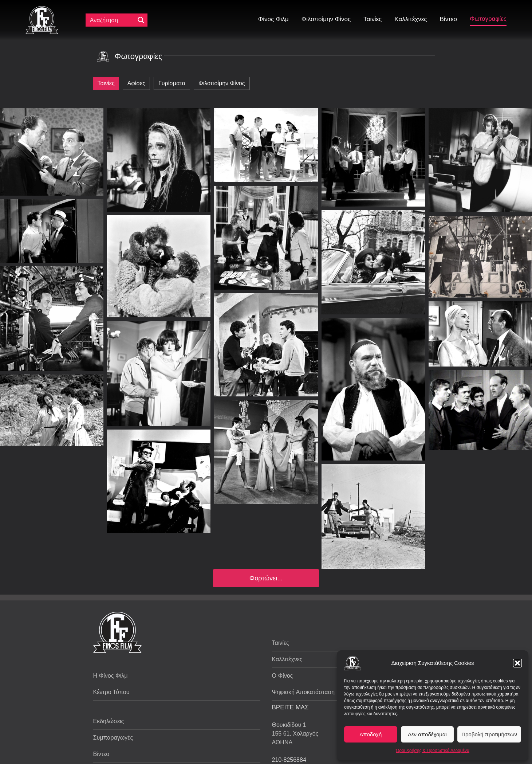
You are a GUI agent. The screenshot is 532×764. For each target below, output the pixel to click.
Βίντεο (101, 754)
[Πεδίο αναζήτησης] (112, 20)
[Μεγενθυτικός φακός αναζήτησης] (141, 20)
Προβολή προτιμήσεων (489, 734)
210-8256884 (289, 760)
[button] (517, 663)
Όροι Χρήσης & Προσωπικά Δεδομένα (433, 751)
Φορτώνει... (266, 578)
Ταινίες (281, 643)
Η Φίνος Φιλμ (111, 676)
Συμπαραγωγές (113, 738)
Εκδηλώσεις (109, 721)
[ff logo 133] (42, 9)
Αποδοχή (371, 734)
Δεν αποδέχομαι (427, 734)
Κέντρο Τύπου (111, 692)
